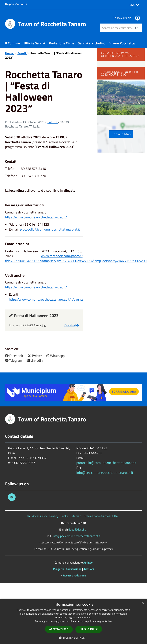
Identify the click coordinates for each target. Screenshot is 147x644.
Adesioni (89, 569)
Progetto (59, 569)
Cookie (65, 516)
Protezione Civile (61, 43)
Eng (134, 5)
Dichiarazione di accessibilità (101, 516)
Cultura (53, 122)
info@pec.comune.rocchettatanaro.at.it (105, 473)
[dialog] (73, 621)
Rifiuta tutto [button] (89, 629)
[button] (73, 638)
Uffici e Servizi (34, 43)
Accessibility (40, 516)
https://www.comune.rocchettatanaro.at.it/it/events (46, 299)
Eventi (22, 53)
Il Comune (13, 43)
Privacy (54, 516)
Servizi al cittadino (92, 43)
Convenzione (74, 569)
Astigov (88, 563)
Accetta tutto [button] (59, 629)
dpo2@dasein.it (78, 529)
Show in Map (121, 134)
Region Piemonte (16, 4)
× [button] (143, 603)
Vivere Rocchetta (122, 43)
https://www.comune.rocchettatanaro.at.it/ (36, 217)
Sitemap (76, 516)
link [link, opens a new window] (110, 621)
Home (9, 53)
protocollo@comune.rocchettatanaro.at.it (50, 229)
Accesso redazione (75, 575)
